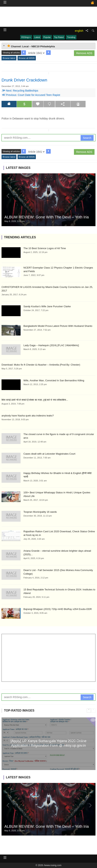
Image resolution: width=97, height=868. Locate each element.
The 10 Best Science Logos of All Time (45, 248)
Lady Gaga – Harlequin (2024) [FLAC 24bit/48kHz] (51, 345)
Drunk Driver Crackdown (24, 80)
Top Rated (59, 37)
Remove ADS (84, 53)
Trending (71, 37)
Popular (47, 37)
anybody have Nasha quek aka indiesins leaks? (28, 416)
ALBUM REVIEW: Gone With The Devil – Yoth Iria (47, 217)
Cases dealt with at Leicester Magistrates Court (49, 454)
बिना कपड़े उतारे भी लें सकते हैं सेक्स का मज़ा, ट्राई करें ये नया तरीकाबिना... (35, 400)
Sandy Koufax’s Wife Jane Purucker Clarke (47, 306)
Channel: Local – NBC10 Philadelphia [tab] (31, 46)
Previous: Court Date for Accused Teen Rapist (31, 95)
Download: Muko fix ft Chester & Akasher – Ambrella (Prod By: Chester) (41, 365)
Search (87, 138)
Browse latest (9, 58)
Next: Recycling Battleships (20, 91)
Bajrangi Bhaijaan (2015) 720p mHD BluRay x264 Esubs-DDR (58, 609)
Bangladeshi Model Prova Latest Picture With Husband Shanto (58, 326)
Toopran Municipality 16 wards (40, 512)
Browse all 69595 (27, 58)
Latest (37, 37)
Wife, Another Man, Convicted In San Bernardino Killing (54, 380)
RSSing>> (26, 37)
